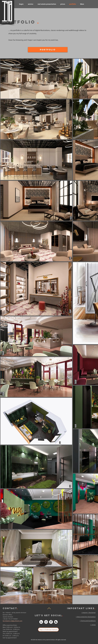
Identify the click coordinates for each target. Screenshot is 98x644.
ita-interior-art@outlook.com (12, 621)
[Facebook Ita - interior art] (51, 622)
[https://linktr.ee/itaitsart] (48, 630)
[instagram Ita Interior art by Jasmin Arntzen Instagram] (46, 622)
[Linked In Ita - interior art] (41, 622)
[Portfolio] (48, 50)
